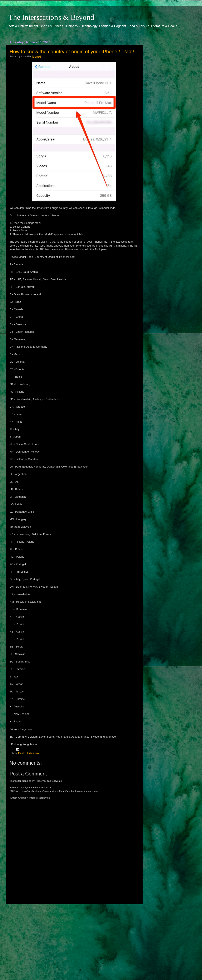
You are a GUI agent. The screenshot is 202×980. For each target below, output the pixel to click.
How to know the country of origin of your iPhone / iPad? (72, 51)
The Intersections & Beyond (51, 17)
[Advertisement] (74, 938)
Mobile (22, 753)
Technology (33, 753)
